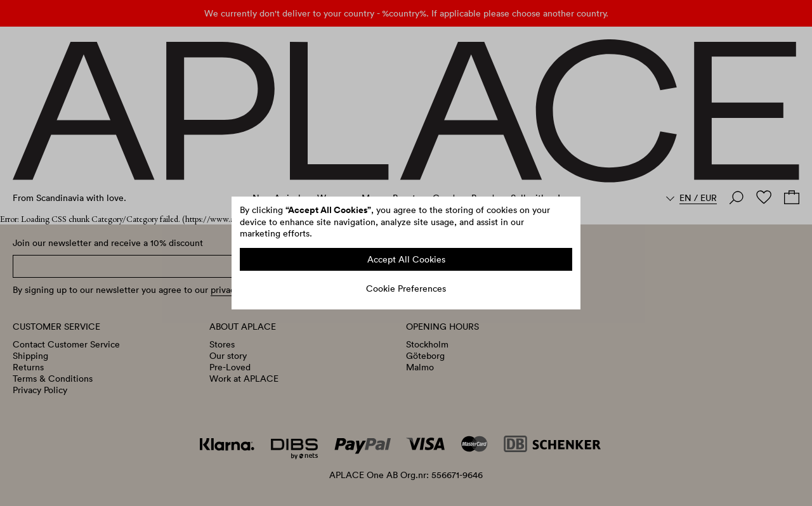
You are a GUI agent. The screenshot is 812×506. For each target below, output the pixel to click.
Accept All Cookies (406, 259)
